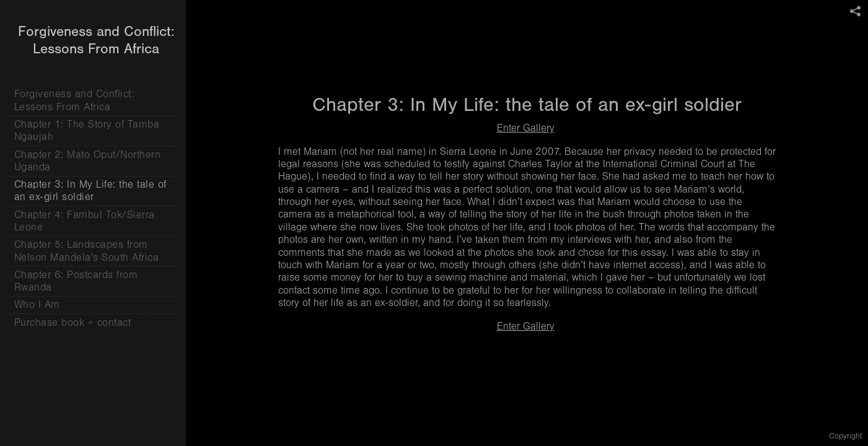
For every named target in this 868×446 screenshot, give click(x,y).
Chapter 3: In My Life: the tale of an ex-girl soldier (90, 190)
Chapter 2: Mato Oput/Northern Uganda (88, 161)
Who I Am (37, 304)
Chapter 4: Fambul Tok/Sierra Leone (85, 221)
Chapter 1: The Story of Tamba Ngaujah (87, 130)
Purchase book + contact (73, 322)
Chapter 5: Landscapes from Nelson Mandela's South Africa (87, 251)
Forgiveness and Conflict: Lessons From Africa (75, 100)
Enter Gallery (526, 128)
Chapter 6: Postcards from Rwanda (76, 281)
